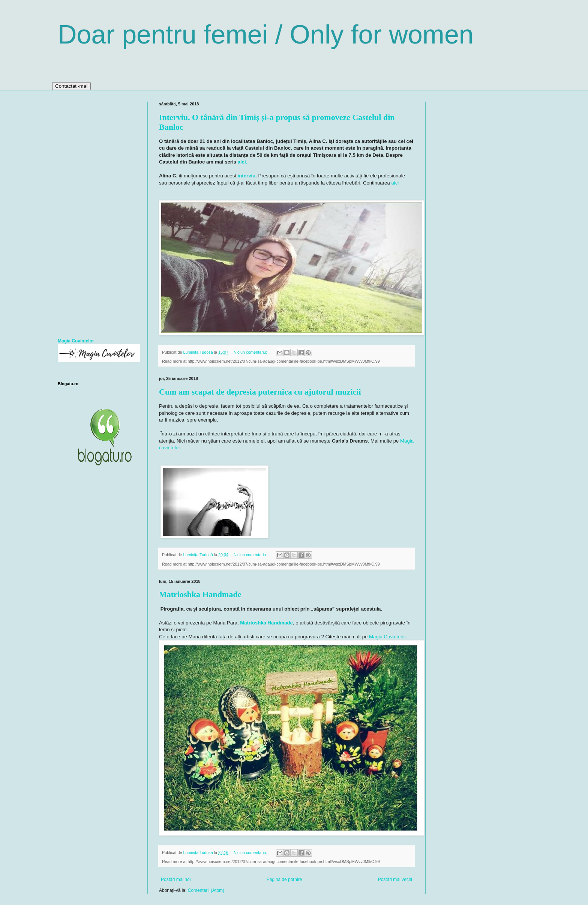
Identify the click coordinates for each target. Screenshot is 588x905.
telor (89, 341)
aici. (243, 162)
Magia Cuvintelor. (388, 637)
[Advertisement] (97, 214)
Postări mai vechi (395, 879)
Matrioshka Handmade (200, 594)
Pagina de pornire (284, 879)
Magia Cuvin (71, 341)
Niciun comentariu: (251, 352)
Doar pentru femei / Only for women (266, 35)
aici (394, 183)
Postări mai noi (176, 879)
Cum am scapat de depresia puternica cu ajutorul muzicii (260, 392)
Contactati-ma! (71, 86)
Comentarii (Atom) (206, 890)
